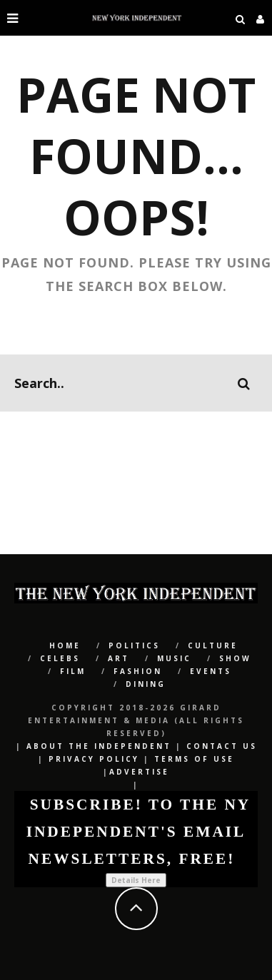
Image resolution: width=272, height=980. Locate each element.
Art (119, 658)
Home (65, 645)
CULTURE (213, 645)
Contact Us (222, 746)
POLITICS (134, 645)
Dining (146, 684)
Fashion (138, 671)
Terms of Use (194, 759)
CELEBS (60, 658)
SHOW (235, 658)
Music (174, 658)
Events (211, 671)
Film (73, 671)
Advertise (139, 772)
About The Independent (99, 746)
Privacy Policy (94, 759)
